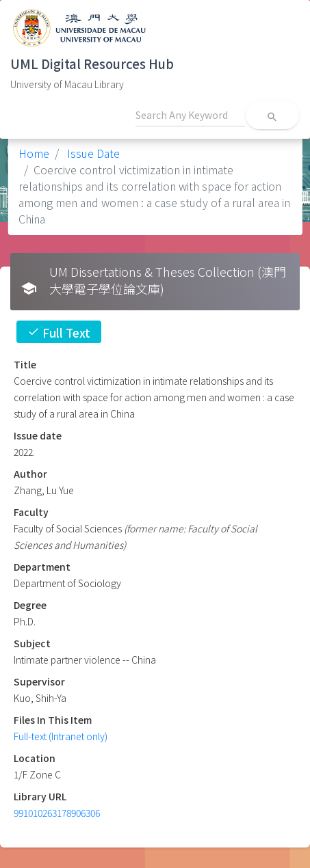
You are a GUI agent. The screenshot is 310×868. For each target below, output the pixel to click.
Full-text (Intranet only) (61, 736)
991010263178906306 (57, 813)
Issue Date (92, 153)
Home (34, 153)
